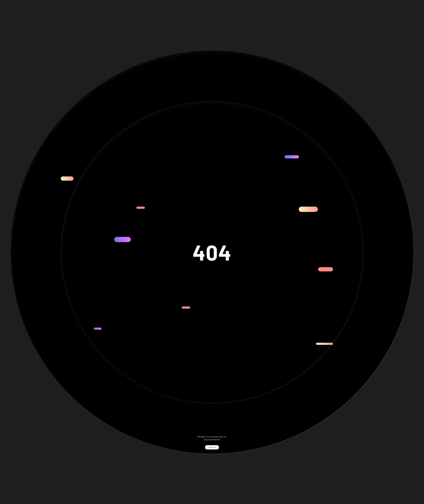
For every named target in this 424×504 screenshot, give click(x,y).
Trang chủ (212, 450)
